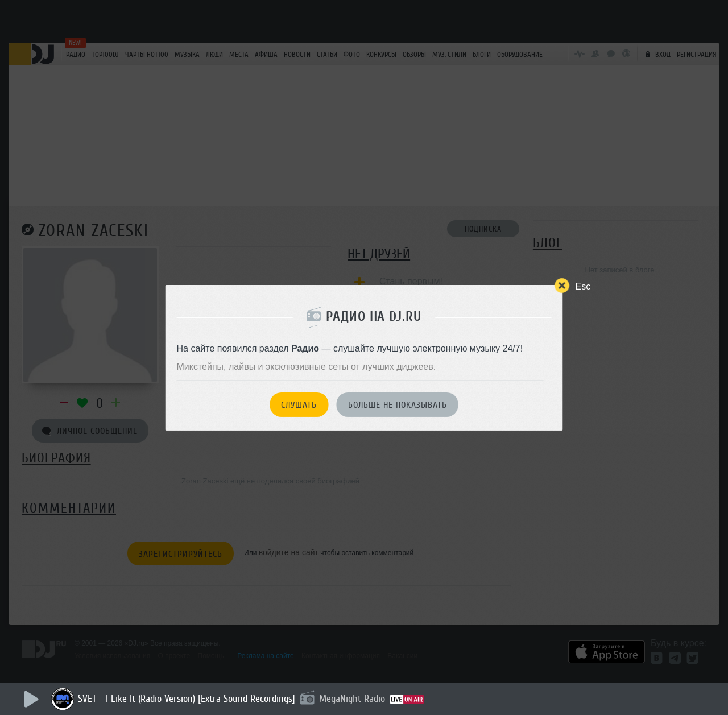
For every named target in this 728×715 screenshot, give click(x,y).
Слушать (299, 405)
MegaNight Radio (352, 699)
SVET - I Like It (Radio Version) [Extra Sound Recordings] (187, 699)
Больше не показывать (398, 405)
